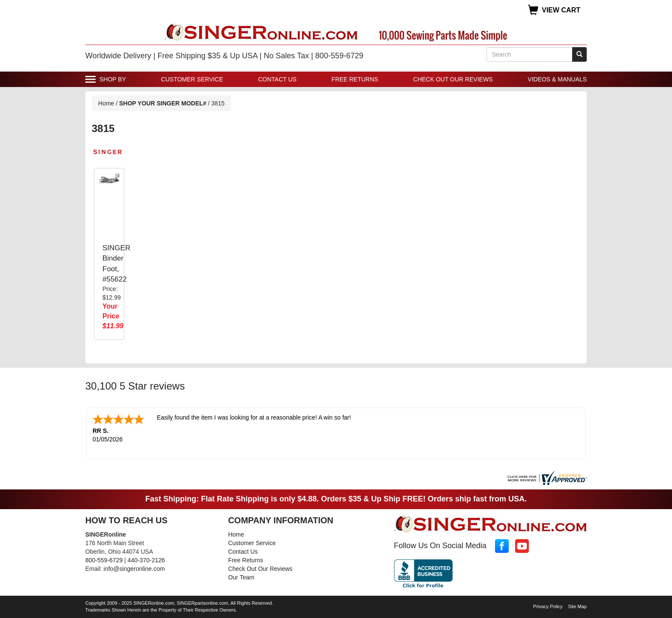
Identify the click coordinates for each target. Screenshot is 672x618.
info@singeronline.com (134, 569)
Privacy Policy (548, 606)
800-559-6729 (104, 560)
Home (106, 103)
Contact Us (277, 79)
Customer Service (192, 79)
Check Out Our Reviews (453, 79)
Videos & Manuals (557, 79)
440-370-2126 (146, 560)
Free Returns (355, 79)
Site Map (577, 606)
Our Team (241, 577)
